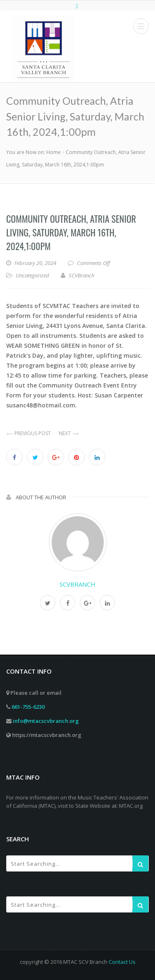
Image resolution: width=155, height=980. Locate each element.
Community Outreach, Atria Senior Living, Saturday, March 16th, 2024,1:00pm (71, 232)
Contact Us (122, 962)
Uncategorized (32, 275)
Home (54, 152)
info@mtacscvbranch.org (46, 721)
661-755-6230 (28, 707)
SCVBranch (77, 584)
